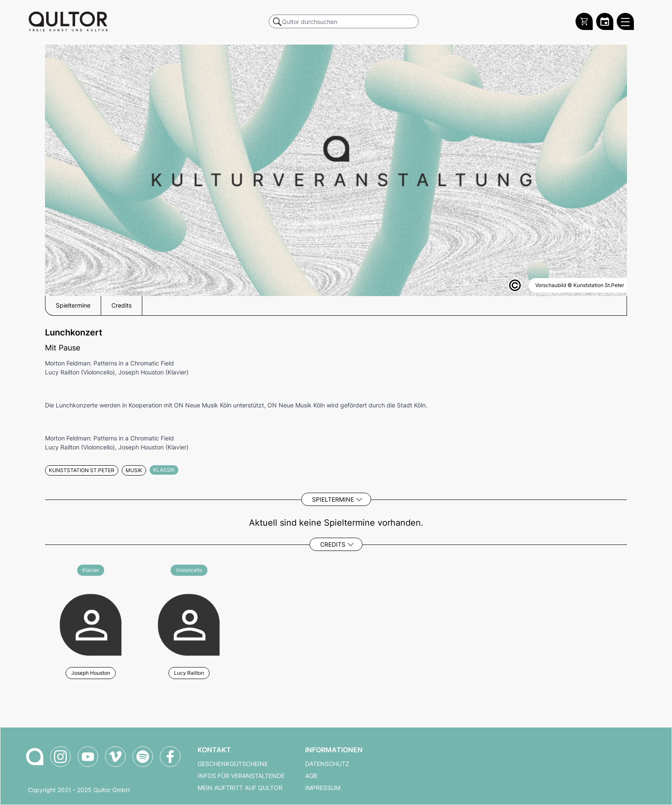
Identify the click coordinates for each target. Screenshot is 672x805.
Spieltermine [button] (73, 305)
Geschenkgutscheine (233, 764)
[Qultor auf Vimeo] (115, 757)
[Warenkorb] (584, 21)
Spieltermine (333, 499)
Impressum (323, 788)
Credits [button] (121, 305)
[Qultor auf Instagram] (60, 757)
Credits (333, 544)
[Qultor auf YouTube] (88, 757)
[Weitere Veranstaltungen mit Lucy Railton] (189, 624)
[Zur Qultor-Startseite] (35, 757)
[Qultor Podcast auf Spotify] (143, 757)
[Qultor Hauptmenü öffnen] (625, 21)
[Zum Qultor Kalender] (605, 21)
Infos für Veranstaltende (241, 776)
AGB (311, 776)
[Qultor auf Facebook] (170, 757)
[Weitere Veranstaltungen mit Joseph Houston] (91, 624)
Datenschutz (327, 764)
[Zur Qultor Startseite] (68, 21)
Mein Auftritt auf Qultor (240, 788)
